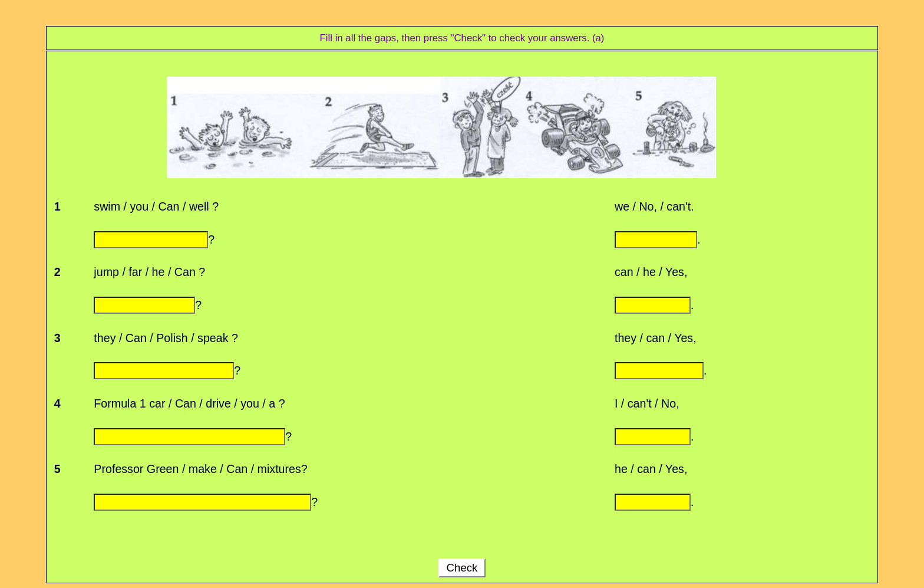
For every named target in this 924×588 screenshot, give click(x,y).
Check (462, 568)
